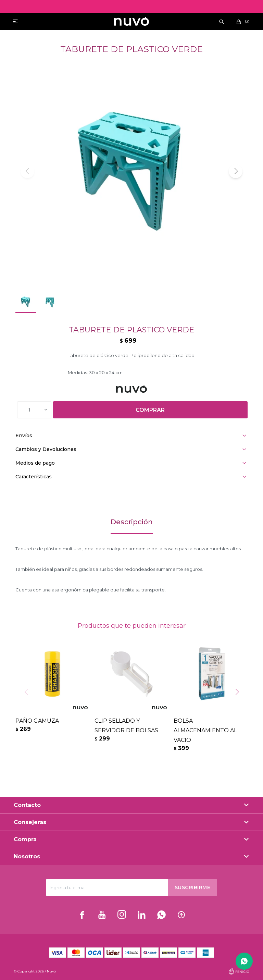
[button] (236, 171)
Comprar (150, 410)
